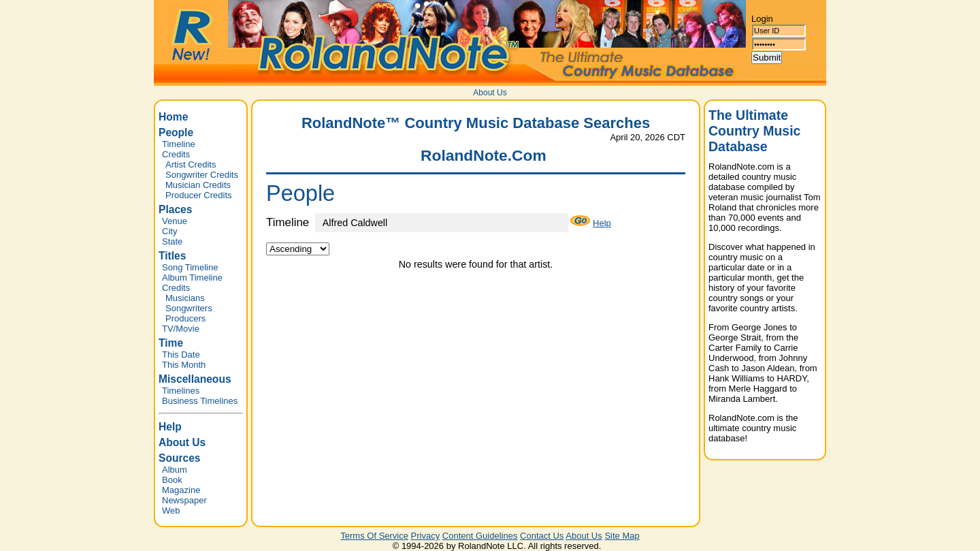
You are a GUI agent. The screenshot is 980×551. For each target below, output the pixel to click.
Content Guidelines (480, 536)
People (176, 132)
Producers (185, 318)
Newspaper (184, 500)
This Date (181, 355)
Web (171, 510)
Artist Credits (191, 164)
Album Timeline (192, 278)
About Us (490, 93)
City (169, 231)
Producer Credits (199, 195)
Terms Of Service (374, 536)
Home (173, 117)
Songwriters (189, 308)
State (172, 241)
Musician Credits (198, 185)
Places (175, 209)
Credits (176, 154)
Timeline (179, 144)
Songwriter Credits (202, 175)
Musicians (185, 298)
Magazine (181, 490)
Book (172, 480)
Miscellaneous (195, 379)
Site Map (622, 536)
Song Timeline (190, 267)
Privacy (426, 536)
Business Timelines (200, 401)
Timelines (181, 391)
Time (171, 343)
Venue (175, 221)
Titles (172, 256)
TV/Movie (181, 329)
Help (170, 427)
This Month (184, 365)
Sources (180, 458)
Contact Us (542, 536)
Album (175, 470)
